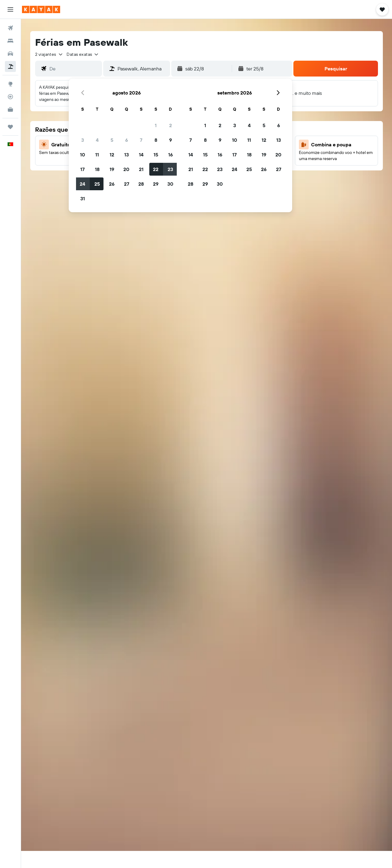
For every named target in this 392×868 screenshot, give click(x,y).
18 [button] (97, 169)
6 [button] (127, 140)
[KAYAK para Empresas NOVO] (10, 109)
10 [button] (83, 155)
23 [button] (170, 169)
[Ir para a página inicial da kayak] (41, 9)
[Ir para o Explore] (10, 84)
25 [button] (97, 184)
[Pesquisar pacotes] (10, 66)
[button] (10, 9)
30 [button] (170, 184)
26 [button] (112, 184)
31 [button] (83, 198)
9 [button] (171, 140)
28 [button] (141, 184)
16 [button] (171, 155)
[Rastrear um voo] (10, 97)
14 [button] (141, 155)
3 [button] (83, 140)
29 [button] (156, 184)
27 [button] (127, 184)
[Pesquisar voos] (10, 28)
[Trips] (10, 127)
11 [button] (97, 155)
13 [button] (127, 155)
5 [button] (112, 140)
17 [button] (82, 169)
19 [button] (112, 169)
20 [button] (126, 169)
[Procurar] (10, 41)
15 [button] (156, 155)
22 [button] (156, 169)
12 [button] (112, 155)
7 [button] (141, 140)
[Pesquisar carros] (10, 54)
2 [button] (171, 125)
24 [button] (82, 184)
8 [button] (156, 140)
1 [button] (156, 125)
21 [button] (141, 169)
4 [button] (97, 140)
